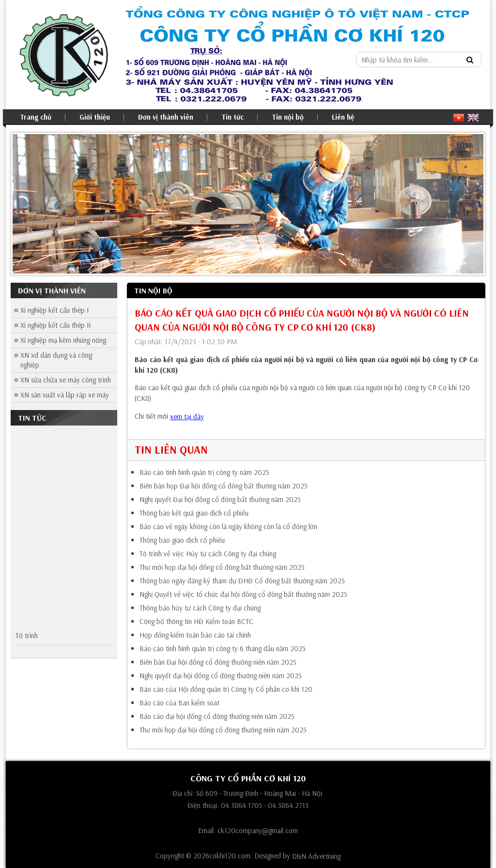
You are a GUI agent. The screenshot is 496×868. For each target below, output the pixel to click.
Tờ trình (27, 638)
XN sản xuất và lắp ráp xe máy (65, 395)
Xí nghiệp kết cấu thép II (55, 325)
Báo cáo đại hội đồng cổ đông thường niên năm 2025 (217, 716)
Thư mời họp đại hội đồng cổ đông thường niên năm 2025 (223, 730)
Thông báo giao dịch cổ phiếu (182, 540)
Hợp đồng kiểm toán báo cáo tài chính (195, 635)
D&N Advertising (316, 856)
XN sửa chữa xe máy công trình (66, 380)
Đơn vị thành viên (166, 117)
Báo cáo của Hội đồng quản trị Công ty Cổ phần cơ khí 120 (226, 689)
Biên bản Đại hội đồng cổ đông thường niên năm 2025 (218, 662)
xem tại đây (187, 417)
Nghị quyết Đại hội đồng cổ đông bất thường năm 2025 (220, 500)
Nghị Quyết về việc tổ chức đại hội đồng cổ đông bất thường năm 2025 (243, 594)
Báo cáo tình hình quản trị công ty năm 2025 (204, 472)
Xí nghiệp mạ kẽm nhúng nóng (63, 340)
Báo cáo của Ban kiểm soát (179, 703)
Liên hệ (343, 117)
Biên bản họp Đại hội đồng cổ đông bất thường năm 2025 (224, 486)
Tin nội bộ (288, 117)
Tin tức (232, 117)
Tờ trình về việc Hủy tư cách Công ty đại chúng (208, 554)
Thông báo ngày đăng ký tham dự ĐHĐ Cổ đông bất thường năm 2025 (242, 581)
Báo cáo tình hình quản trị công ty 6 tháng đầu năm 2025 (223, 649)
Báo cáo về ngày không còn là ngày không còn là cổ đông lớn (228, 527)
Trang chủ (36, 117)
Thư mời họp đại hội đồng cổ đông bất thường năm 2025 (222, 567)
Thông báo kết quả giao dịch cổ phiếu (194, 513)
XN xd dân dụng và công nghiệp (56, 360)
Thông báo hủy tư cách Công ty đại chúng (200, 608)
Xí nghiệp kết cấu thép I (54, 310)
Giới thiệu (95, 117)
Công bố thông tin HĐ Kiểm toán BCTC (196, 622)
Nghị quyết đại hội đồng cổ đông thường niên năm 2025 (221, 676)
